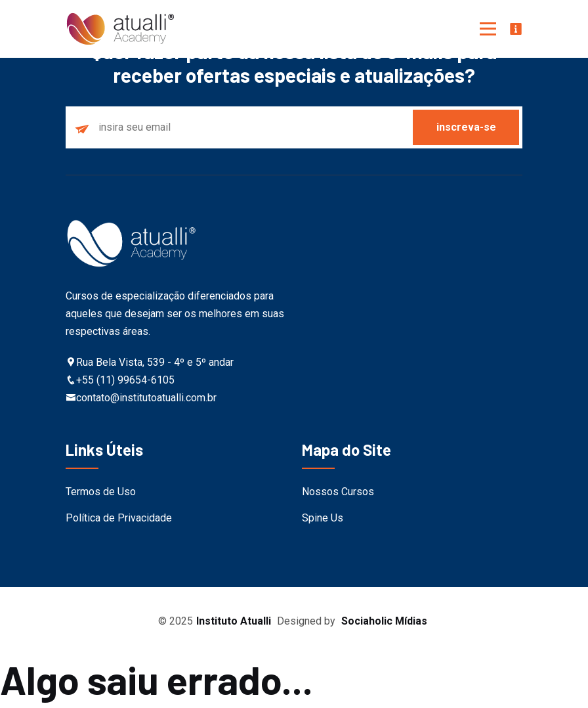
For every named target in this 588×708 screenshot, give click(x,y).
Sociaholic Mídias (384, 621)
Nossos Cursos (338, 492)
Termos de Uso (101, 492)
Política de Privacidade (119, 518)
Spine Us (323, 518)
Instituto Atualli (234, 621)
